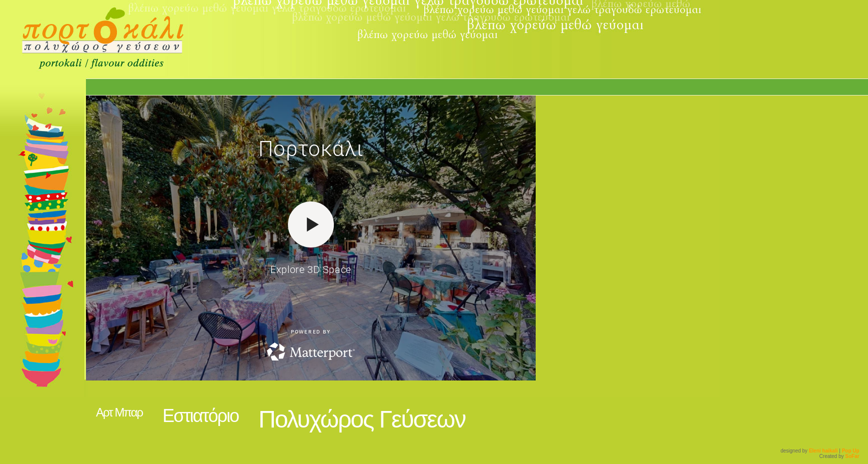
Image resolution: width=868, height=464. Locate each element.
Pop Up (851, 451)
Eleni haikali (824, 451)
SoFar (852, 456)
